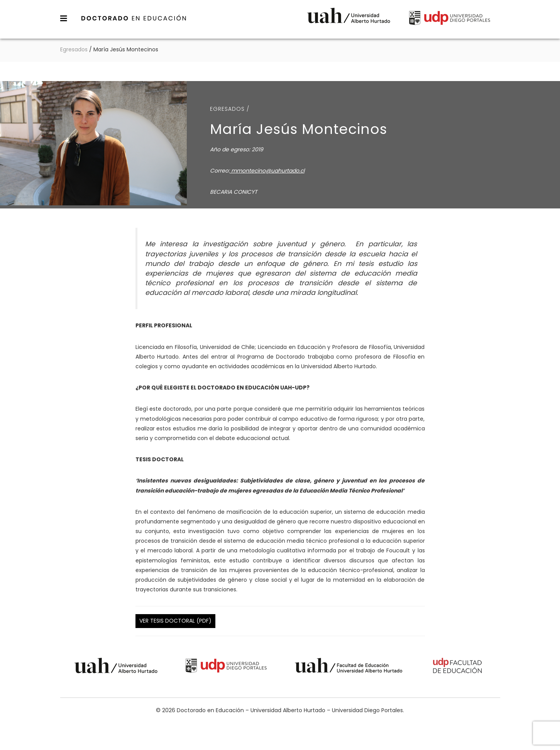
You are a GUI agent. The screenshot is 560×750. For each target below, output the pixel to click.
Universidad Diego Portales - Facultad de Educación (458, 667)
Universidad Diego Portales (450, 19)
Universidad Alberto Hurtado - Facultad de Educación (349, 667)
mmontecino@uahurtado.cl (267, 171)
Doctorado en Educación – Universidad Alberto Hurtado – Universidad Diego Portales (134, 18)
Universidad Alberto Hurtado (349, 19)
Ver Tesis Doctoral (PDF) (175, 621)
